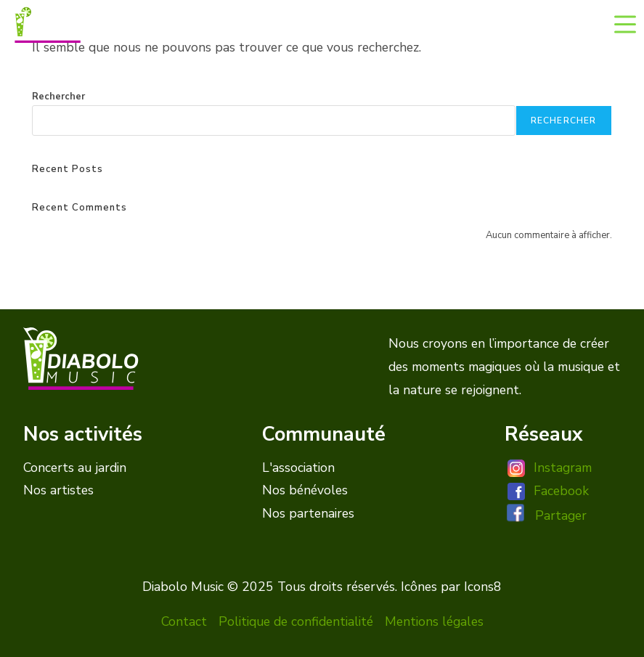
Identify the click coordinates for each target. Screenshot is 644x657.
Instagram (563, 468)
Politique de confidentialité (296, 621)
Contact (184, 621)
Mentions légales (434, 621)
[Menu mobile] (625, 23)
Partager (561, 515)
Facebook (561, 491)
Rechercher (58, 97)
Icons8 (483, 587)
